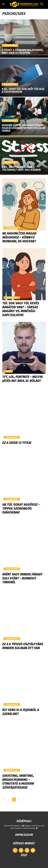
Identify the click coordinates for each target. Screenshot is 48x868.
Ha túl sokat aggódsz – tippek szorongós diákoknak (21, 508)
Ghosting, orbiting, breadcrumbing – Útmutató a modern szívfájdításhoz (18, 782)
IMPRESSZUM (24, 835)
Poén (8, 371)
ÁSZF (24, 855)
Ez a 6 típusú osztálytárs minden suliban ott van (23, 646)
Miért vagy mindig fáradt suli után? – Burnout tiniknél (22, 578)
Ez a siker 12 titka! (17, 443)
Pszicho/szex (10, 45)
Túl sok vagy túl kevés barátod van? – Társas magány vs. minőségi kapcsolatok (21, 309)
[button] (42, 4)
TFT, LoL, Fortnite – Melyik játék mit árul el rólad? (23, 379)
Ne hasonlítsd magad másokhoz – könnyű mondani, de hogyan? (19, 237)
